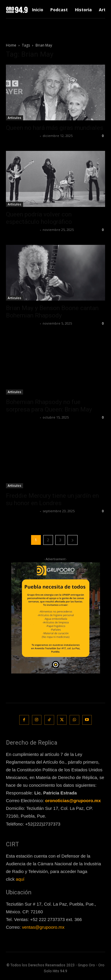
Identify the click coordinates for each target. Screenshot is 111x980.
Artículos (15, 118)
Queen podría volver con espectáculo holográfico (39, 218)
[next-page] (73, 540)
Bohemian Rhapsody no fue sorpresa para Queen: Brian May (49, 406)
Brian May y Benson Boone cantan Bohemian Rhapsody (52, 312)
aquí (20, 879)
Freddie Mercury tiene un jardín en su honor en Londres (52, 499)
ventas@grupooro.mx (43, 927)
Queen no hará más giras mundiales (55, 128)
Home (11, 45)
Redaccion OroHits (22, 136)
